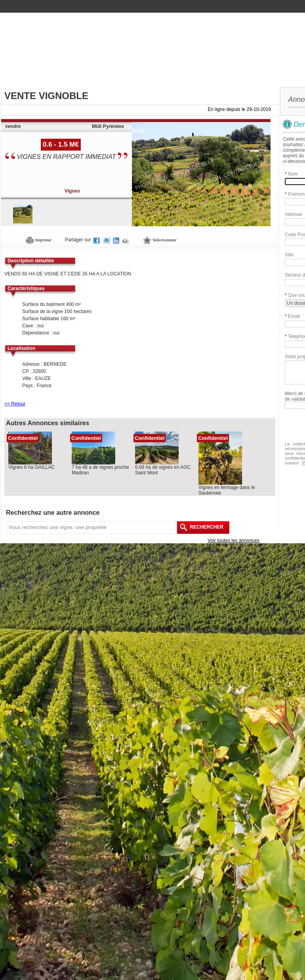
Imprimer (39, 240)
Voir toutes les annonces (234, 541)
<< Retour (15, 404)
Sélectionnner (160, 240)
